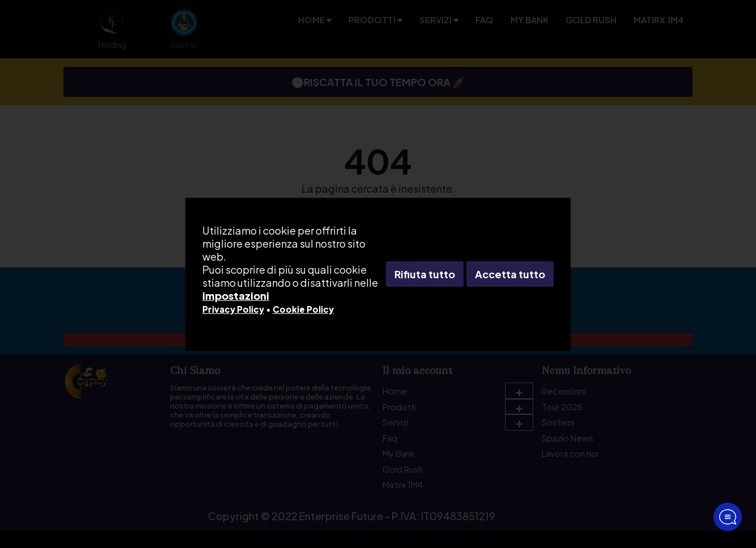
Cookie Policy (303, 309)
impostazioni (236, 296)
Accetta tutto (510, 274)
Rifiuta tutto (425, 274)
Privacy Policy (233, 309)
